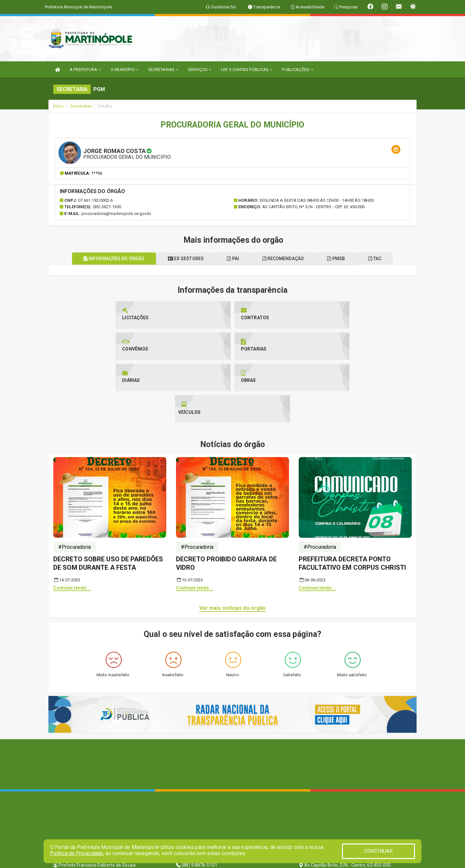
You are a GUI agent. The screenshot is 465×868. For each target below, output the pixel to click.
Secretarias (81, 106)
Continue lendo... (72, 525)
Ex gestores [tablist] (180, 259)
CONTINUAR (378, 851)
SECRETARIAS (163, 70)
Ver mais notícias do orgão (233, 545)
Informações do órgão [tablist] (105, 259)
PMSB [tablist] (342, 259)
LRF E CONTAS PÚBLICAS (247, 70)
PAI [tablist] (231, 259)
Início (58, 106)
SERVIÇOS (200, 70)
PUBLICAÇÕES (297, 70)
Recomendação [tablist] (285, 259)
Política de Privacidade (77, 853)
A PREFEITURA (85, 70)
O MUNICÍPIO (125, 70)
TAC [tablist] (384, 259)
